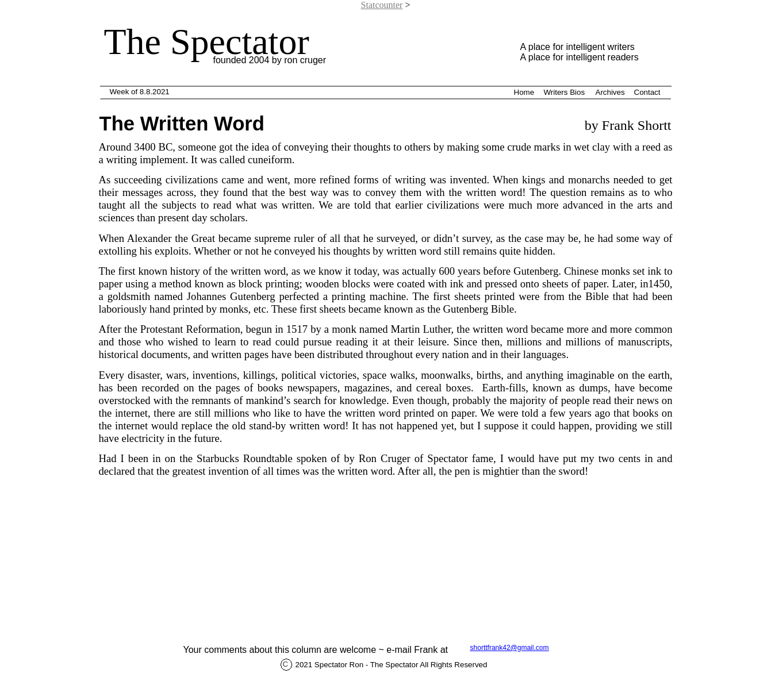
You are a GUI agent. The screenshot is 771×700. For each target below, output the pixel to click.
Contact (647, 92)
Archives (610, 92)
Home (524, 92)
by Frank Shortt (626, 125)
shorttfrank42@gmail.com (510, 648)
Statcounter (382, 5)
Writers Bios (565, 92)
